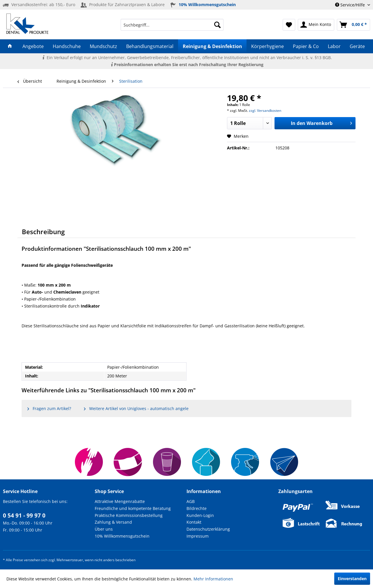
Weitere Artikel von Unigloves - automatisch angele (136, 408)
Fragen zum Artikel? (49, 408)
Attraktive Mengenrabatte (120, 501)
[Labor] (334, 46)
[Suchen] (217, 25)
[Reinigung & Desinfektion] (212, 46)
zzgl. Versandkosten (265, 111)
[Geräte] (357, 46)
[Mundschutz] (104, 46)
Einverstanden (352, 579)
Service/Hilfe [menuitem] (351, 5)
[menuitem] (172, 25)
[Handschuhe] (67, 46)
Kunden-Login (200, 515)
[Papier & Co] (306, 46)
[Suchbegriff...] (172, 25)
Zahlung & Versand (113, 522)
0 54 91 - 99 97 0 (24, 515)
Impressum (198, 536)
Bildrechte (197, 508)
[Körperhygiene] (267, 46)
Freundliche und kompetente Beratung (133, 508)
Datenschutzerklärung (208, 529)
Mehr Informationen (213, 579)
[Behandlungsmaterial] (150, 46)
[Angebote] (33, 46)
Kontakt (194, 522)
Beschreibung (43, 232)
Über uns (104, 529)
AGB (191, 501)
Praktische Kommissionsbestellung (129, 515)
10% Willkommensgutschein (122, 536)
